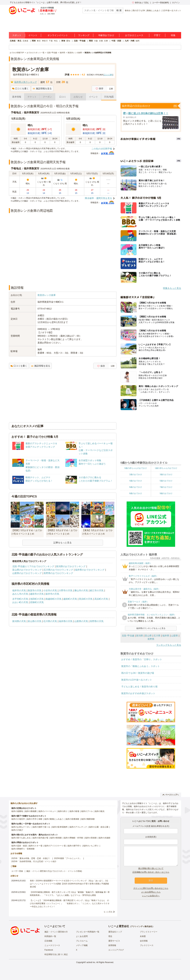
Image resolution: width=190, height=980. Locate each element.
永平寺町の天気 (20, 599)
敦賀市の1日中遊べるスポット (137, 680)
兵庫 (106, 41)
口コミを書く (20, 88)
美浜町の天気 (86, 599)
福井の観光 (100, 811)
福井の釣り (63, 811)
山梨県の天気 (81, 621)
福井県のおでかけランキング (90, 570)
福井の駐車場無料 (60, 827)
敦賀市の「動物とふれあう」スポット (141, 666)
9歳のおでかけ (166, 493)
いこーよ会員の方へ (151, 896)
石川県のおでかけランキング (58, 570)
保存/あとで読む (141, 3)
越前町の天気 (70, 599)
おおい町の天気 (20, 602)
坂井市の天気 (52, 594)
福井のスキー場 (36, 846)
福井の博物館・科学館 (73, 838)
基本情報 (17, 97)
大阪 (96, 41)
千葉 (51, 41)
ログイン (176, 3)
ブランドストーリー (149, 932)
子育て (157, 35)
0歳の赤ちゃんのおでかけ (136, 468)
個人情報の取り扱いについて (151, 868)
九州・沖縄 (130, 41)
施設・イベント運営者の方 (56, 932)
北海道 (25, 41)
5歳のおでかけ (166, 481)
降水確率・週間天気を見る (98, 198)
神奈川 (45, 41)
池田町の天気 (37, 599)
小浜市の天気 (50, 590)
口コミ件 (108, 75)
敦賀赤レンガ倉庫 (47, 295)
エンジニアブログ (116, 950)
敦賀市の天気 (35, 590)
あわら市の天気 (20, 594)
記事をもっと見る (63, 543)
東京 (39, 41)
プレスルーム (82, 941)
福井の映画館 (56, 838)
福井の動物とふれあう (54, 819)
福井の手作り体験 (35, 819)
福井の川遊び (17, 830)
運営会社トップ (115, 932)
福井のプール (87, 811)
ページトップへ (171, 795)
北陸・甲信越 (80, 41)
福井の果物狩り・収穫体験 (23, 849)
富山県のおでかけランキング (27, 570)
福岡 (137, 41)
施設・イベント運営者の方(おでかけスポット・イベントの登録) (54, 871)
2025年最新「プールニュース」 (68, 858)
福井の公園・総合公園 (99, 827)
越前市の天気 (37, 594)
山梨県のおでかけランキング (27, 573)
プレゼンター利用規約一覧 (88, 932)
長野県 (151, 639)
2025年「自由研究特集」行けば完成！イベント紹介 (34, 861)
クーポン (47, 97)
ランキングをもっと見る (169, 645)
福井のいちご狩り (91, 846)
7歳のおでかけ (166, 487)
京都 (101, 41)
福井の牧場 (74, 811)
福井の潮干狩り (74, 846)
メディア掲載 (82, 945)
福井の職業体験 (88, 819)
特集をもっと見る (172, 288)
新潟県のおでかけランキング (71, 566)
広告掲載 (48, 941)
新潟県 (140, 636)
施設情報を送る (42, 88)
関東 (34, 41)
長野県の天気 (97, 621)
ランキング (84, 35)
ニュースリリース (52, 945)
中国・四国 (116, 41)
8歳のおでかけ (136, 493)
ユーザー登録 (17, 871)
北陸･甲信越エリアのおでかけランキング (33, 566)
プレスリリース (147, 945)
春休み (128, 11)
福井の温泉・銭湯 (19, 846)
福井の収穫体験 (72, 819)
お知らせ (78, 97)
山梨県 (174, 636)
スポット (17, 35)
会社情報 (144, 941)
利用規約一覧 (50, 936)
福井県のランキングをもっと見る (151, 628)
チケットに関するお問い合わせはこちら (151, 888)
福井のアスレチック (78, 827)
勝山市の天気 (81, 590)
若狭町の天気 (37, 602)
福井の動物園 (31, 811)
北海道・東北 (16, 41)
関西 (91, 41)
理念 (110, 936)
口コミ (63, 97)
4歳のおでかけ (136, 481)
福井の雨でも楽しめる (21, 838)
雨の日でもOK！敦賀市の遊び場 (138, 673)
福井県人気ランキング (26, 82)
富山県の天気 (35, 621)
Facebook (49, 950)
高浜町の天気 (101, 599)
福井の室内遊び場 (40, 838)
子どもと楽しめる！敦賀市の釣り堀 (139, 687)
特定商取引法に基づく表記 (56, 954)
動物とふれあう (154, 11)
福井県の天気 (66, 621)
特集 (173, 35)
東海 (63, 41)
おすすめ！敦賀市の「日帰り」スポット (142, 659)
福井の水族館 (104, 838)
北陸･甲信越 (128, 636)
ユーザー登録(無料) (161, 3)
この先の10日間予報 (102, 149)
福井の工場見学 (18, 819)
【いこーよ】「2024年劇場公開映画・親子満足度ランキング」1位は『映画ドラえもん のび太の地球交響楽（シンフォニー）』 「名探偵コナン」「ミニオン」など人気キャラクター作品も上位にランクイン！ (70, 903)
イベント (33, 35)
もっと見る (108, 912)
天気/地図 (109, 97)
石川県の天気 (50, 621)
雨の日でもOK (139, 11)
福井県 (166, 636)
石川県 (157, 636)
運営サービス (114, 941)
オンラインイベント (58, 35)
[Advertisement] (63, 274)
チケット (32, 97)
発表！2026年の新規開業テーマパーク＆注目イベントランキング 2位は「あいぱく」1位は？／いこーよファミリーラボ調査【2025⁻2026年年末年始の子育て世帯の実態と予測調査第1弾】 (69, 884)
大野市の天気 (66, 590)
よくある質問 (82, 936)
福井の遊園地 (17, 811)
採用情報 (112, 945)
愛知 (68, 41)
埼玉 (56, 41)
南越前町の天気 (54, 599)
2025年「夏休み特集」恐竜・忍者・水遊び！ (31, 858)
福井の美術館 (91, 838)
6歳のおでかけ (136, 487)
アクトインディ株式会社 (142, 926)
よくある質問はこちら (151, 892)
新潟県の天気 (19, 621)
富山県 (148, 636)
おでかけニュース (134, 35)
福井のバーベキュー (47, 811)
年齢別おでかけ (106, 35)
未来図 (143, 936)
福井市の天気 (19, 590)
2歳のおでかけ (136, 474)
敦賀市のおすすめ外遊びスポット (138, 693)
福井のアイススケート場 (55, 846)
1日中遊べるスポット (172, 11)
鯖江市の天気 (97, 590)
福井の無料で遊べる (41, 827)
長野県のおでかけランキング (58, 573)
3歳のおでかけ (166, 474)
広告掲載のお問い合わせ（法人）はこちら (151, 872)
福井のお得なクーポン (21, 827)
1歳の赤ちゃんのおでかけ (166, 468)
